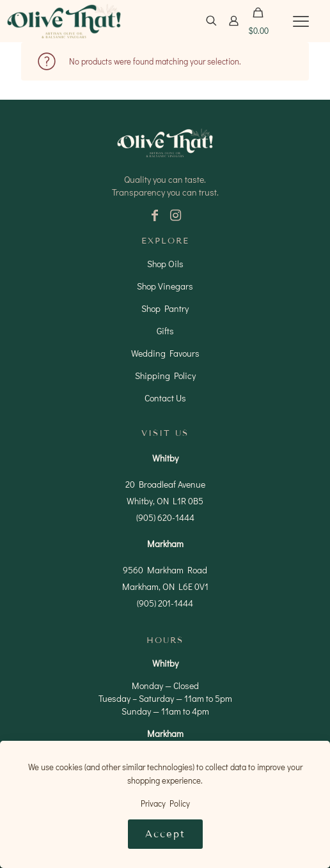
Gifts (165, 331)
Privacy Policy (165, 803)
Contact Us (165, 398)
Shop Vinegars (165, 286)
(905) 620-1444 (165, 517)
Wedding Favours (165, 353)
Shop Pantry (165, 308)
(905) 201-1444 (165, 603)
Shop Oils (165, 264)
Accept (165, 834)
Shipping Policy (165, 376)
